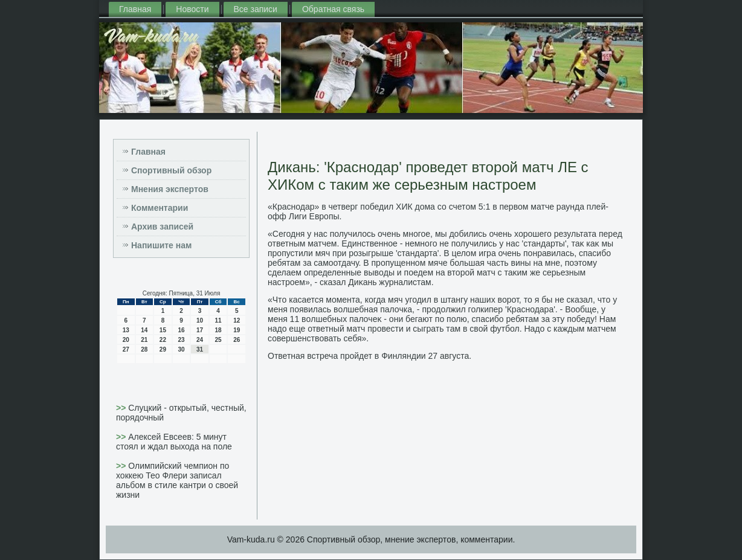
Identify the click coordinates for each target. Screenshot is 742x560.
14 (144, 330)
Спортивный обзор (171, 170)
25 (218, 340)
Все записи (256, 9)
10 (200, 320)
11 (218, 320)
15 (163, 330)
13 (126, 330)
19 (237, 330)
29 (163, 349)
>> (122, 408)
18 (218, 330)
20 (126, 340)
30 (181, 349)
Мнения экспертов (170, 189)
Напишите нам (161, 245)
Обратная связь (333, 9)
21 (144, 340)
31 (200, 349)
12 (237, 320)
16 (181, 330)
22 (163, 340)
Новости (192, 9)
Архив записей (162, 227)
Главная (135, 9)
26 (237, 340)
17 (200, 330)
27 (126, 349)
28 (144, 349)
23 (181, 340)
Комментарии (160, 208)
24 (200, 340)
